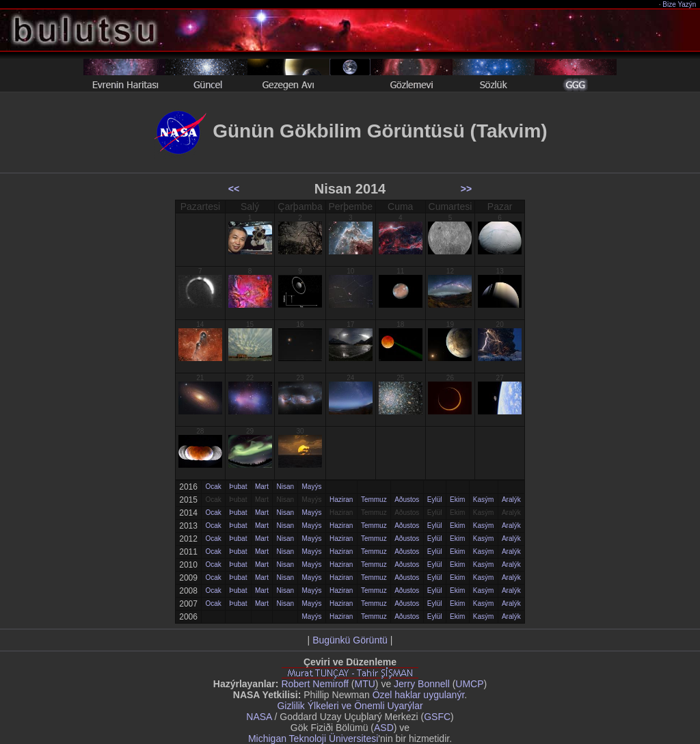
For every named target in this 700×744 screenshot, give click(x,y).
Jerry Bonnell (422, 684)
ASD (384, 728)
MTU (365, 684)
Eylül (435, 500)
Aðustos (407, 500)
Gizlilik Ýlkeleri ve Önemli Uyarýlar (350, 706)
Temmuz (374, 500)
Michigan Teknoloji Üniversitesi (313, 739)
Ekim (457, 500)
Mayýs (312, 487)
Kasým (484, 500)
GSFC (437, 717)
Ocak (213, 487)
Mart (262, 487)
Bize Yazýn (680, 4)
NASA (259, 717)
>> (466, 189)
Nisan (285, 487)
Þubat (238, 487)
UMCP (469, 684)
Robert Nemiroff (315, 684)
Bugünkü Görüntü (350, 640)
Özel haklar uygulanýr (419, 695)
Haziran (341, 500)
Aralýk (511, 500)
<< (234, 189)
